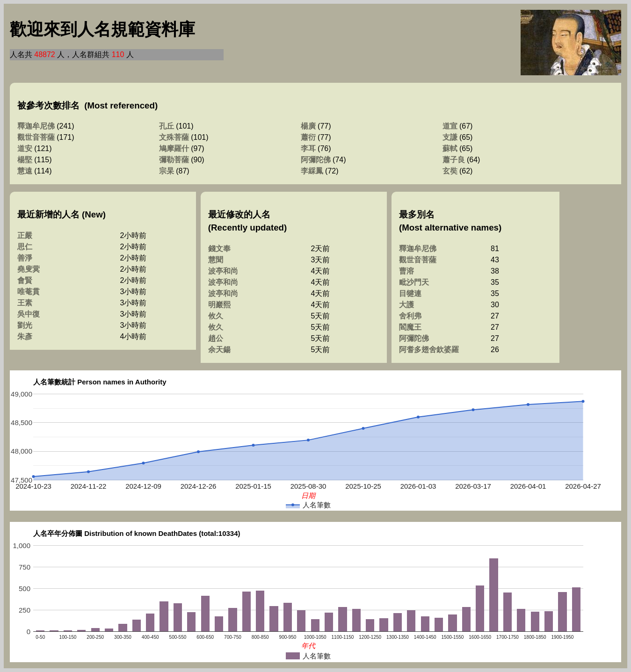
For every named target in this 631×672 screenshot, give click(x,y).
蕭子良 (454, 160)
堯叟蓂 (29, 269)
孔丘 (167, 126)
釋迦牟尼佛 (36, 126)
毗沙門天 (414, 282)
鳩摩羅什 (174, 148)
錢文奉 (219, 249)
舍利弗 (410, 316)
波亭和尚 (223, 271)
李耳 (308, 148)
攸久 (216, 316)
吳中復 (29, 314)
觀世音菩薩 (36, 137)
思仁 (25, 247)
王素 (25, 303)
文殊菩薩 (174, 137)
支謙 (450, 137)
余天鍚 (219, 350)
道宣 (450, 126)
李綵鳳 (312, 171)
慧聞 (216, 260)
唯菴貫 (29, 292)
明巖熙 (219, 305)
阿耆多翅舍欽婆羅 (429, 350)
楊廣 (308, 126)
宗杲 (167, 171)
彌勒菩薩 (174, 160)
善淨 (25, 258)
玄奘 (450, 171)
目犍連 (410, 293)
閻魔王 (410, 327)
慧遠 (25, 171)
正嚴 (25, 235)
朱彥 (25, 336)
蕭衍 (308, 137)
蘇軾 (450, 148)
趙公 (216, 338)
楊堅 (25, 160)
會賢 (25, 280)
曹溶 (406, 271)
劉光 (25, 325)
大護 (406, 305)
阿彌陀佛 (316, 160)
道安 (25, 148)
